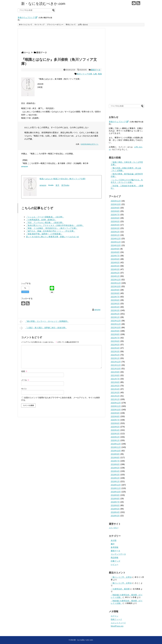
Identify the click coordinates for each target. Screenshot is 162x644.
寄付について (71, 25)
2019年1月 (115, 481)
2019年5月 (115, 468)
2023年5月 (115, 304)
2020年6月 (115, 423)
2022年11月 (116, 324)
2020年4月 (115, 430)
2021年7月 (115, 379)
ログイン (115, 616)
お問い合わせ (83, 25)
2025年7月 (115, 215)
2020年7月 (115, 420)
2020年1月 (115, 440)
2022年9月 (115, 331)
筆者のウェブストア (27, 18)
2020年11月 (116, 406)
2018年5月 (115, 509)
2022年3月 (115, 351)
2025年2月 (115, 232)
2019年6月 (115, 464)
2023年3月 (115, 310)
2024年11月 (116, 242)
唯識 (100, 74)
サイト (24, 389)
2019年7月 (115, 461)
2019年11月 (116, 447)
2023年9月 (115, 290)
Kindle (51, 185)
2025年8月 (115, 211)
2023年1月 (115, 317)
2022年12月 (116, 321)
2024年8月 (115, 252)
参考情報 (115, 547)
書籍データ (96, 70)
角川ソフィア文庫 (84, 74)
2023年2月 (115, 314)
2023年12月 (116, 280)
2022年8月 (115, 334)
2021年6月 (115, 382)
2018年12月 (116, 485)
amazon (25, 167)
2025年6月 (115, 218)
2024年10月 (116, 245)
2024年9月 (115, 249)
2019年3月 (115, 475)
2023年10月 (116, 286)
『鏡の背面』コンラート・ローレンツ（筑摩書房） (44, 322)
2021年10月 (116, 369)
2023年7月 (115, 297)
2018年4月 (115, 512)
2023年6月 (115, 300)
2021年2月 (115, 396)
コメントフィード (118, 623)
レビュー (115, 564)
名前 (24, 371)
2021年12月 (116, 362)
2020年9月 (115, 413)
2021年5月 (115, 386)
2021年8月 (115, 375)
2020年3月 (115, 434)
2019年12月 (116, 444)
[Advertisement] (61, 41)
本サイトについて (26, 25)
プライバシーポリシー (55, 25)
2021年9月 (115, 372)
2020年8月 (115, 416)
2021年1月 (115, 399)
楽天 (57, 185)
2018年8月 (115, 499)
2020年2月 (115, 437)
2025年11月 (116, 201)
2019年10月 (116, 451)
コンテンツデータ (118, 554)
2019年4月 (115, 471)
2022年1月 (115, 358)
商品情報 (115, 558)
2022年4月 (115, 348)
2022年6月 (115, 341)
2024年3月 (115, 269)
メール (25, 380)
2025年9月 (115, 208)
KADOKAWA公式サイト (90, 144)
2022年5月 (115, 345)
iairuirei (97, 310)
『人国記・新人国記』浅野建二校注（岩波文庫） (43, 328)
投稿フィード (116, 619)
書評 (113, 544)
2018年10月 (116, 492)
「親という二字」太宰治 (121, 577)
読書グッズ (115, 561)
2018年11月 (116, 488)
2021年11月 (116, 365)
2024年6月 (115, 259)
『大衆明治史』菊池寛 (120, 589)
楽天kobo (65, 185)
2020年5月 (115, 427)
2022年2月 (115, 355)
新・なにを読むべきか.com (43, 4)
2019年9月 (115, 454)
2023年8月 (115, 293)
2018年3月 (115, 516)
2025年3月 (115, 228)
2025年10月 (116, 204)
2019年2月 (115, 478)
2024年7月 (115, 256)
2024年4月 (115, 266)
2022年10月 (116, 328)
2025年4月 (115, 225)
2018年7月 (115, 502)
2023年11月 (116, 283)
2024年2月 (115, 273)
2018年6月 (115, 505)
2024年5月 (115, 263)
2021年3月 (115, 393)
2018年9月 (115, 495)
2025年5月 (115, 221)
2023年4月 (115, 307)
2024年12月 (116, 239)
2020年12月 (116, 403)
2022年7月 (115, 338)
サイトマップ (39, 25)
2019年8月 (115, 458)
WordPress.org (117, 626)
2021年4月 (115, 389)
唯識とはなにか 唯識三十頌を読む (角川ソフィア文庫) (63, 179)
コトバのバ (114, 528)
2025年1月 (115, 235)
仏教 (95, 74)
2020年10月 (116, 410)
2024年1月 (115, 276)
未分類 (114, 540)
